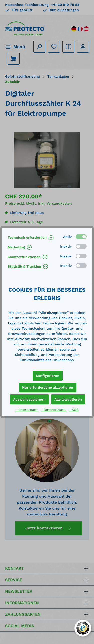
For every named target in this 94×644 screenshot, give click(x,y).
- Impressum (27, 410)
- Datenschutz (54, 410)
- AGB (74, 410)
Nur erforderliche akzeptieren (48, 387)
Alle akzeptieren (68, 399)
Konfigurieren (48, 376)
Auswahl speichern (29, 399)
